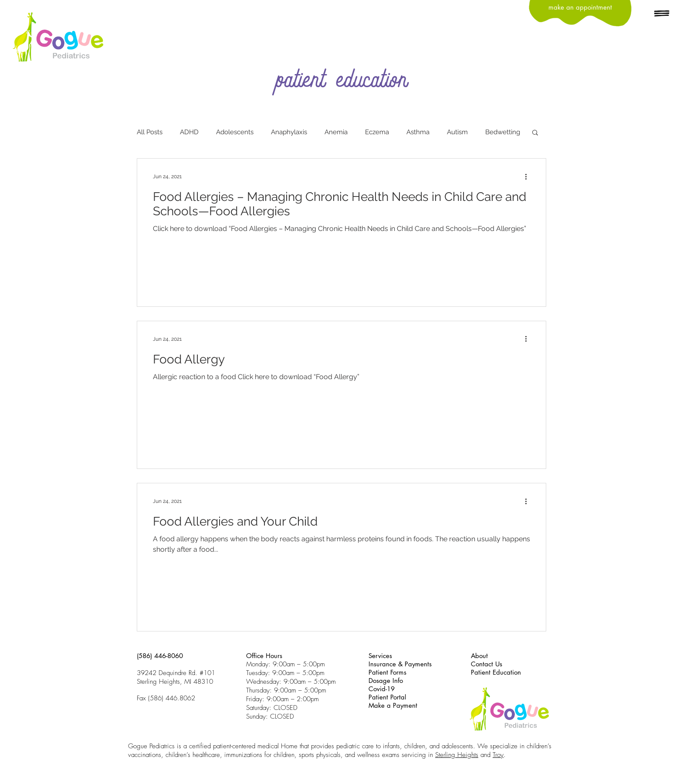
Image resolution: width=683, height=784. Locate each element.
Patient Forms (387, 672)
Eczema (377, 132)
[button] (662, 14)
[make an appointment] (580, 7)
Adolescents (235, 132)
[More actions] (529, 176)
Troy (498, 755)
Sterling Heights (457, 755)
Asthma (418, 132)
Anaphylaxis (289, 132)
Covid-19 (382, 689)
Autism (457, 132)
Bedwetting (503, 132)
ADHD (189, 132)
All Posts (150, 132)
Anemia (336, 132)
